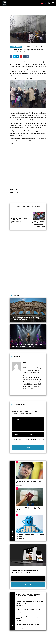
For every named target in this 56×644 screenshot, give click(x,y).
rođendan (37, 207)
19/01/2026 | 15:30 (20, 628)
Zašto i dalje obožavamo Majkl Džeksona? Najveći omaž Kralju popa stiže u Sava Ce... (27, 345)
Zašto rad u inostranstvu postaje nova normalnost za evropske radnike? (29, 602)
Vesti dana (19, 47)
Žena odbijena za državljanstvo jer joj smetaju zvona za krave (30, 509)
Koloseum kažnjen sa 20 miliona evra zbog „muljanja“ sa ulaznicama (25, 319)
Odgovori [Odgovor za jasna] (26, 392)
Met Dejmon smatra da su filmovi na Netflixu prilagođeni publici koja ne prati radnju (28, 595)
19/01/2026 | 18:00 (20, 598)
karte (23, 207)
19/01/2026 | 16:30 (20, 613)
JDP (18, 207)
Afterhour (13, 47)
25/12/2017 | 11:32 (27, 365)
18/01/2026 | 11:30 (20, 485)
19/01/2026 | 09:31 (20, 538)
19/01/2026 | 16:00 (20, 620)
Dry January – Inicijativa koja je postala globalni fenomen (28, 618)
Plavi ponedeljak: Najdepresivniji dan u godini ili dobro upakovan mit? (30, 535)
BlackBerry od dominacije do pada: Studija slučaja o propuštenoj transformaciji (29, 610)
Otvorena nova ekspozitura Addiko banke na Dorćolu (28, 625)
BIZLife (28, 47)
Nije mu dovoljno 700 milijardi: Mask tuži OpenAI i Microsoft (29, 482)
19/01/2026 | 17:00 (20, 605)
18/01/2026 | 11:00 (20, 512)
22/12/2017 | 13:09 (35, 47)
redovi (29, 207)
